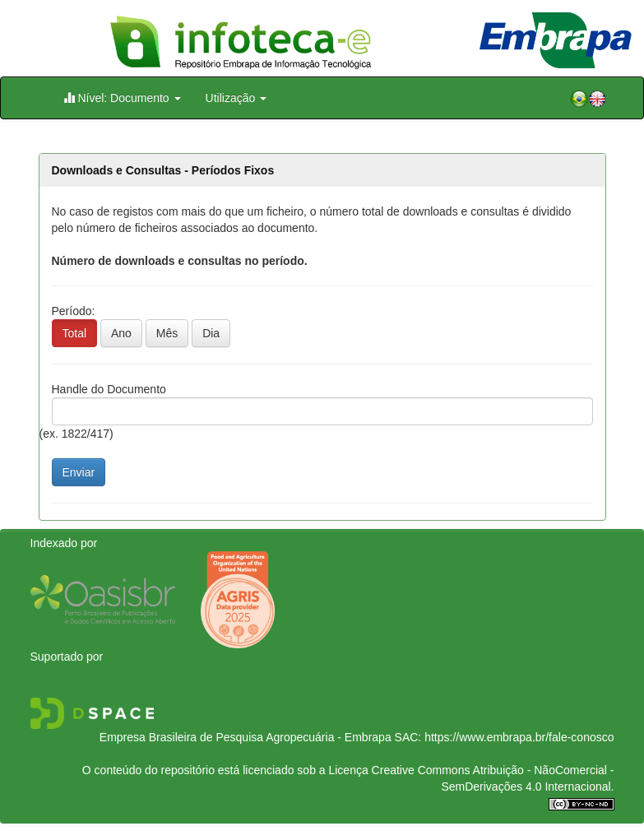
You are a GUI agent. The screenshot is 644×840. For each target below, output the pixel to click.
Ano (121, 333)
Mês (167, 333)
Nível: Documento (122, 97)
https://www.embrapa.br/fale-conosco (519, 737)
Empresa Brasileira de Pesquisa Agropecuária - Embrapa (246, 737)
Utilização (236, 98)
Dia (211, 333)
